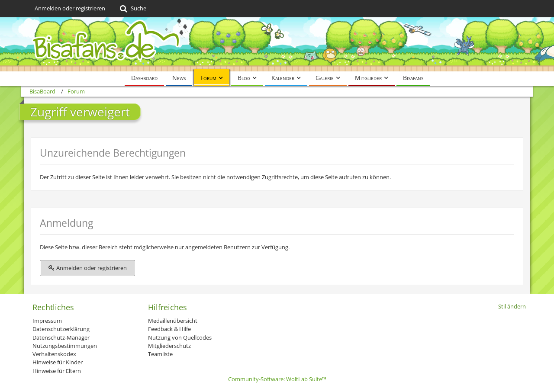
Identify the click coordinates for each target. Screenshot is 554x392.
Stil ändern (512, 306)
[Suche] (132, 9)
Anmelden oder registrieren (70, 8)
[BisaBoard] (277, 44)
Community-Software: (277, 379)
